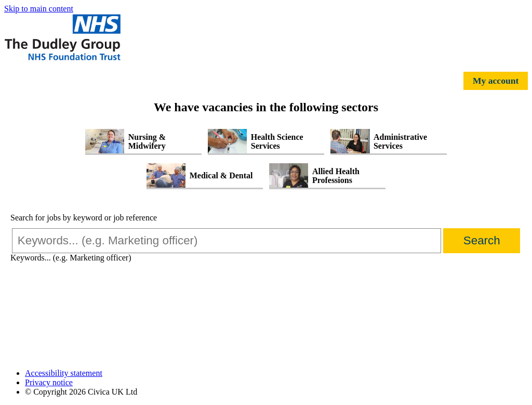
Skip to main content (39, 9)
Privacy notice (49, 382)
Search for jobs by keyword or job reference (84, 218)
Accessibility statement (64, 373)
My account (496, 81)
